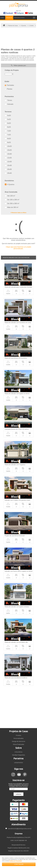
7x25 (8, 135)
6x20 (8, 123)
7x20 (8, 131)
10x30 (8, 154)
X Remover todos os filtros (18, 213)
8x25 (8, 142)
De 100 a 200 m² (12, 200)
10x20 (8, 146)
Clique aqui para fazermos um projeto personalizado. (18, 248)
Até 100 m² (10, 196)
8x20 (8, 139)
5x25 (8, 119)
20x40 (8, 173)
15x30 (8, 165)
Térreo (8, 100)
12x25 (8, 158)
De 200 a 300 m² (12, 204)
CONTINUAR (19, 864)
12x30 (8, 162)
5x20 (8, 116)
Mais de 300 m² (12, 207)
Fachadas (9, 85)
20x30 (8, 169)
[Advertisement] (18, 707)
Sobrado (9, 104)
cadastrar (18, 794)
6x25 (8, 127)
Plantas (8, 89)
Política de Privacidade (16, 861)
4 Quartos (10, 184)
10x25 (8, 150)
